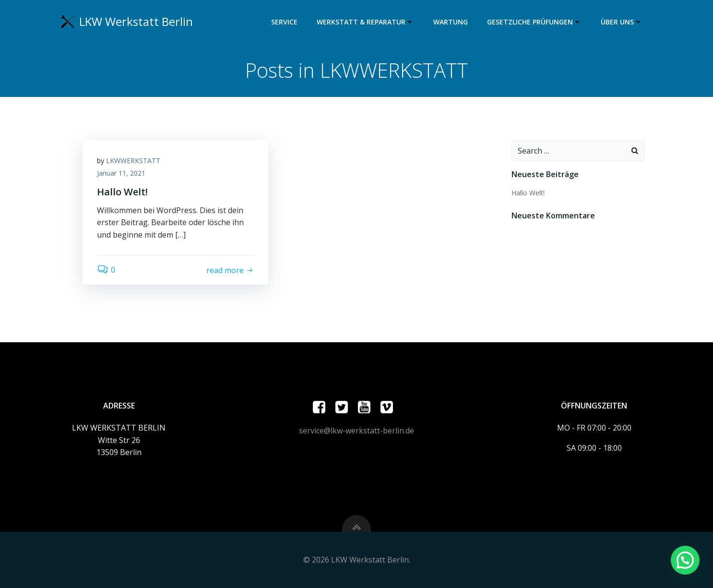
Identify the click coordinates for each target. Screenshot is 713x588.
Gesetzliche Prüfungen (534, 22)
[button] (685, 560)
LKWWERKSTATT (133, 161)
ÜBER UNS (622, 22)
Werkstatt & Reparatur (365, 22)
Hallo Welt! (528, 193)
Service (284, 22)
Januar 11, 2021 (121, 173)
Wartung (451, 22)
